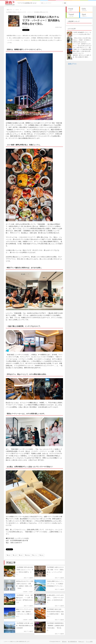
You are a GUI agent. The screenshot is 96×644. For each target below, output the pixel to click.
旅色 (41, 555)
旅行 (21, 555)
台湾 (15, 555)
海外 (9, 555)
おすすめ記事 (72, 29)
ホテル (35, 555)
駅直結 (28, 555)
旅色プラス (72, 64)
